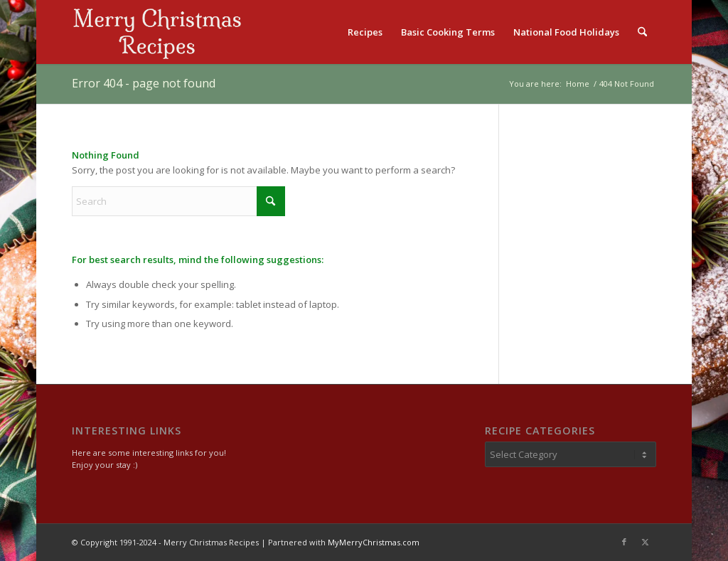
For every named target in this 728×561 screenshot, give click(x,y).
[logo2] (157, 32)
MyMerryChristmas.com (374, 542)
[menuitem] (365, 32)
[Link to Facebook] (624, 542)
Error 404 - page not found (144, 83)
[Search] (642, 32)
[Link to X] (646, 542)
